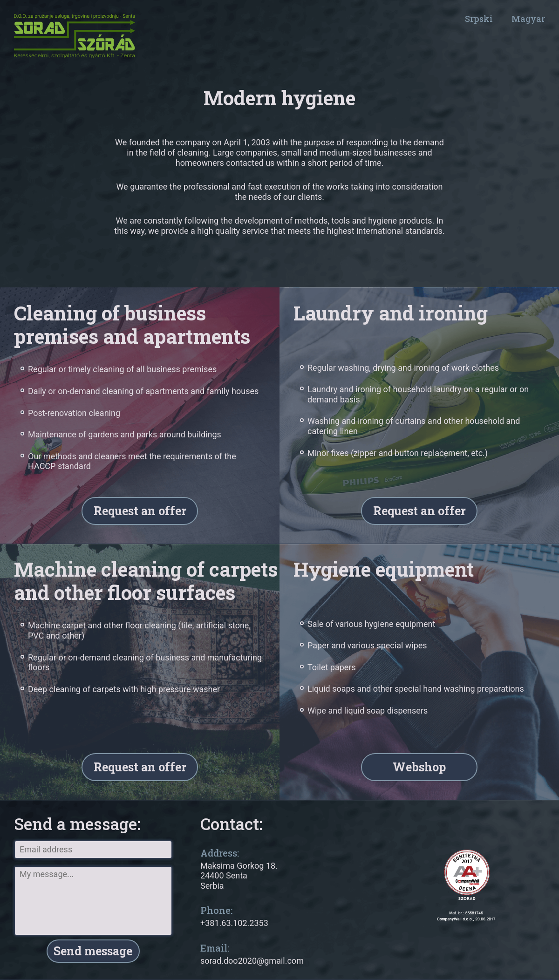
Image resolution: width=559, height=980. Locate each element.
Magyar (528, 19)
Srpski (479, 19)
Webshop (419, 767)
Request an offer (140, 511)
